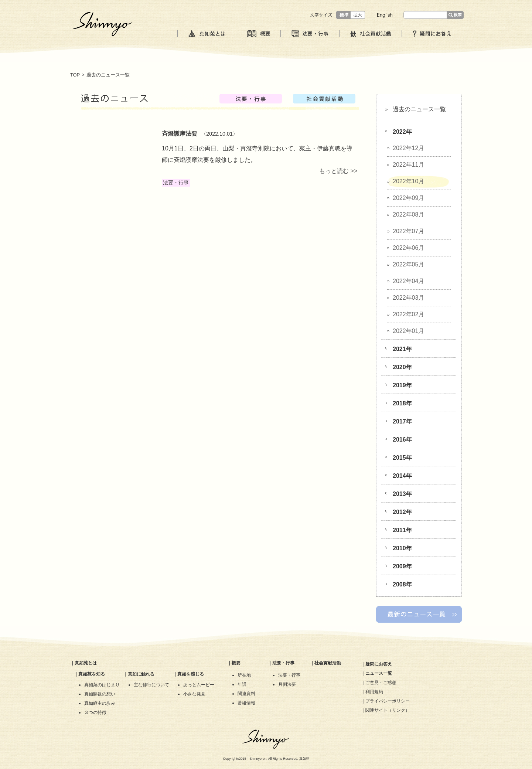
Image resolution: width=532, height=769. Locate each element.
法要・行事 (283, 663)
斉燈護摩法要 (180, 134)
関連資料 (246, 694)
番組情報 (246, 703)
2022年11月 (408, 165)
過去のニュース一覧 (419, 109)
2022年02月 (408, 314)
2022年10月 (408, 181)
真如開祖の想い (100, 694)
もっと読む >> (338, 171)
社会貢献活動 (328, 663)
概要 (236, 663)
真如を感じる (191, 674)
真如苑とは (86, 663)
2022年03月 (408, 298)
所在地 (244, 675)
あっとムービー (199, 685)
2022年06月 (408, 248)
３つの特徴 (95, 712)
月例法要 (287, 684)
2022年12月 (408, 148)
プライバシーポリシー (388, 701)
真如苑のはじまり (102, 685)
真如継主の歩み (100, 703)
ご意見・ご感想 (381, 683)
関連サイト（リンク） (388, 710)
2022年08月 (408, 215)
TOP (75, 75)
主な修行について (151, 685)
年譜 (242, 684)
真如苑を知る (92, 674)
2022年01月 (408, 331)
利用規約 (374, 692)
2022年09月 (408, 198)
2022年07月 (408, 231)
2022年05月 (408, 264)
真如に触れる (141, 674)
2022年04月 (408, 281)
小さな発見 (194, 694)
